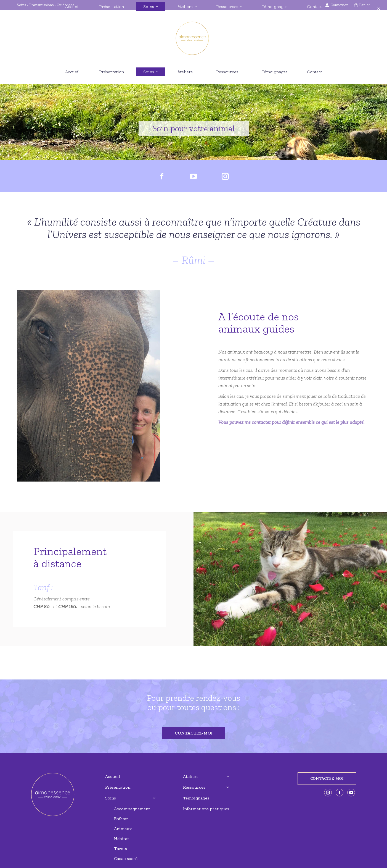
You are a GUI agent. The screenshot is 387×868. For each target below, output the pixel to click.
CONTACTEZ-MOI (327, 779)
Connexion (337, 5)
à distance (57, 563)
